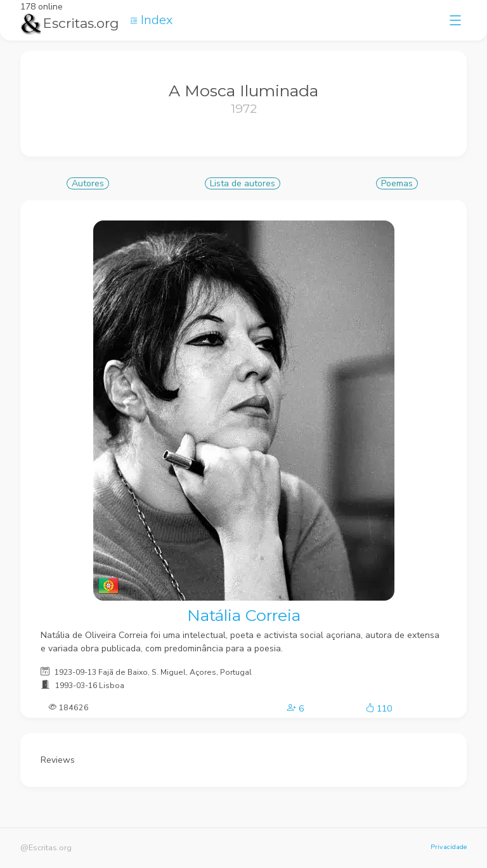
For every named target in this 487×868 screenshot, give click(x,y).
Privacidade (449, 847)
